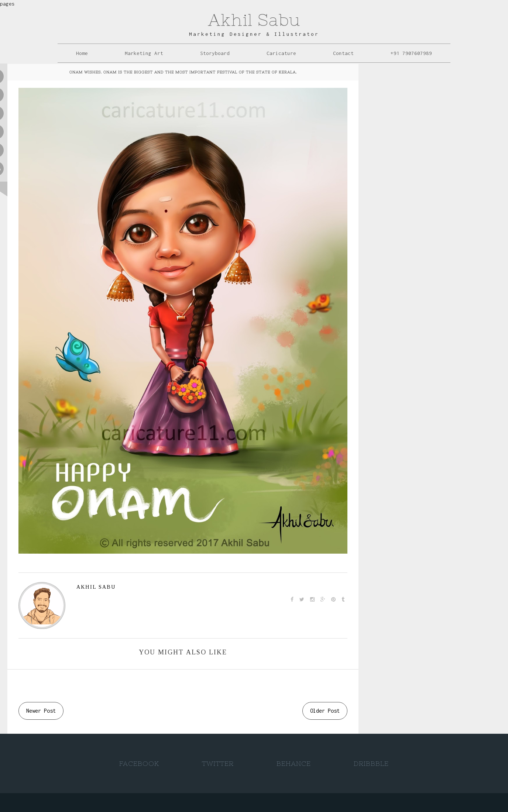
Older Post (325, 711)
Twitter (218, 763)
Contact (343, 53)
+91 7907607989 (411, 53)
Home (82, 53)
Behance (294, 763)
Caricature (281, 53)
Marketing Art (144, 53)
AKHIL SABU (96, 587)
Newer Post (41, 711)
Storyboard (215, 53)
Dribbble (371, 763)
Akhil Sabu (254, 20)
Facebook (139, 763)
